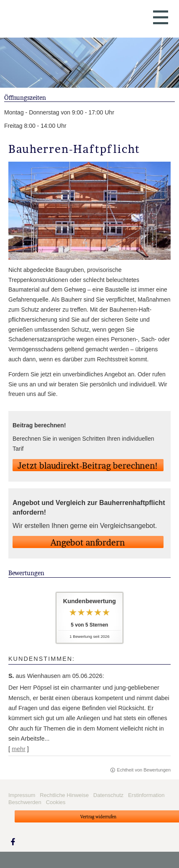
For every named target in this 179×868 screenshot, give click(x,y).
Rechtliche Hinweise (64, 795)
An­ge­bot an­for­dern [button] (88, 543)
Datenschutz (108, 795)
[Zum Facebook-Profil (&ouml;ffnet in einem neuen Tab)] (13, 841)
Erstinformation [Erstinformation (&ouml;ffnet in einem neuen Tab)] (146, 795)
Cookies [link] (56, 802)
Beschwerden (25, 802)
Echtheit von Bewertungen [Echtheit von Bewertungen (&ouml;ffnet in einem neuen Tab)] (144, 770)
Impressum (22, 795)
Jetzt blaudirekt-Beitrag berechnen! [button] (88, 466)
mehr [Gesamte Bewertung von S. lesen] (19, 749)
